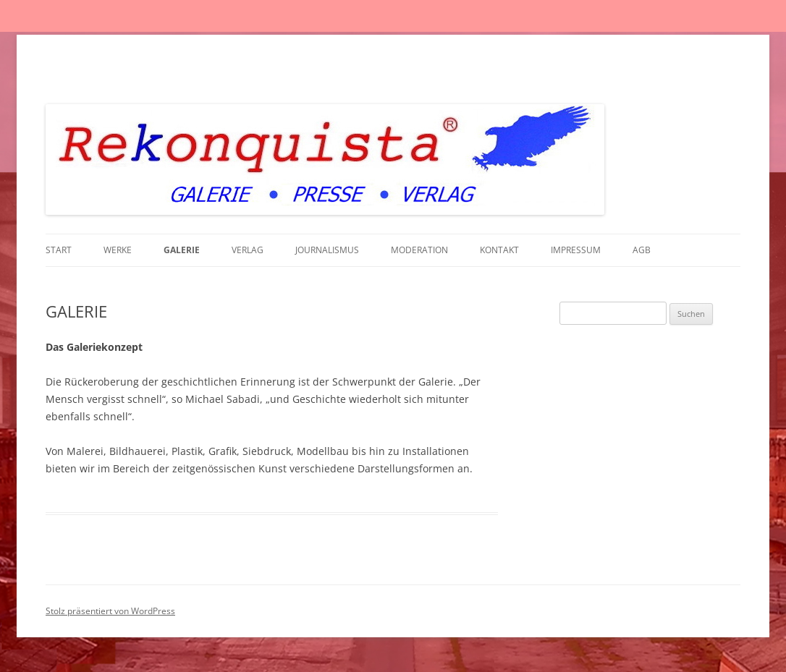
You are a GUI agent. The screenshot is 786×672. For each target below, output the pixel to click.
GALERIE (182, 250)
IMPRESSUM (576, 250)
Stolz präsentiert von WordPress (110, 611)
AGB (642, 250)
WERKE (118, 250)
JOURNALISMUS (327, 250)
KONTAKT (499, 250)
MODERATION (419, 250)
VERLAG (248, 250)
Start (59, 250)
